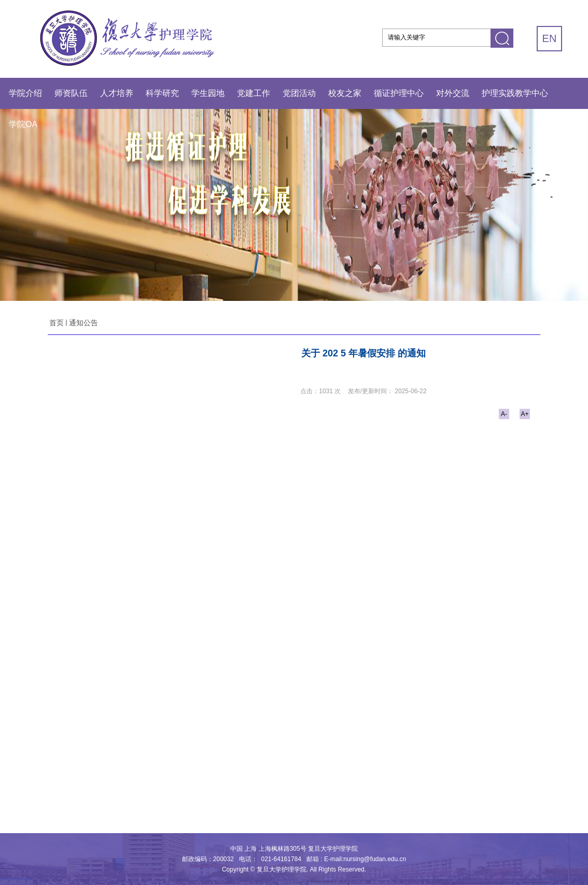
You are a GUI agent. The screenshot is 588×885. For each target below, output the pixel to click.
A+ (524, 414)
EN (550, 38)
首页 (57, 323)
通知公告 (83, 323)
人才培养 (117, 93)
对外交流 (453, 93)
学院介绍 (25, 93)
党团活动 (299, 93)
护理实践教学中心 (515, 93)
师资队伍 (71, 93)
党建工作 (254, 93)
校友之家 (345, 93)
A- (504, 414)
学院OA (23, 124)
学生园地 (208, 93)
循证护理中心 (399, 93)
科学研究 (162, 93)
